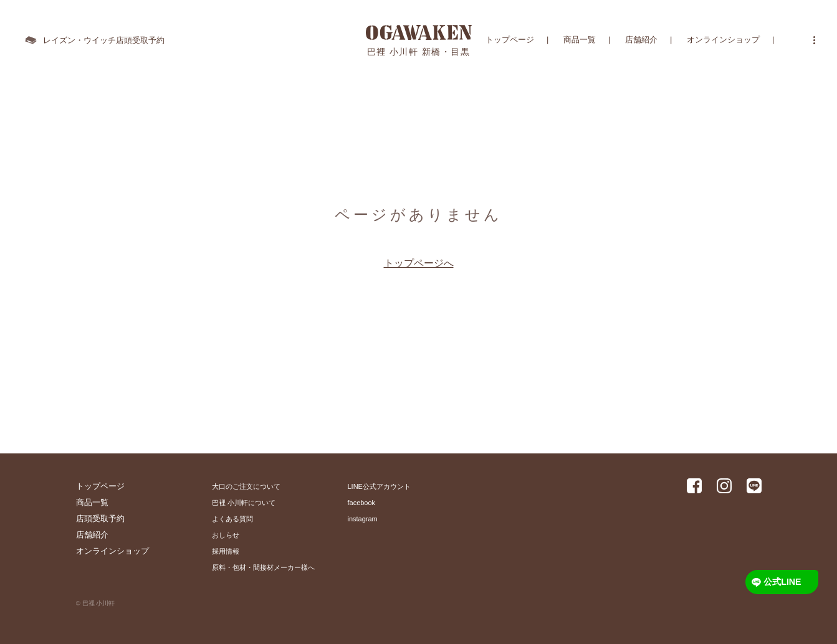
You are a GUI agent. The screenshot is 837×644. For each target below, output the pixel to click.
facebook (362, 503)
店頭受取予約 (100, 519)
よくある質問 (232, 519)
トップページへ (419, 263)
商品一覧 (580, 40)
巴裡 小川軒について (244, 503)
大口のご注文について (246, 486)
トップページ (510, 40)
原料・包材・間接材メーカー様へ (263, 567)
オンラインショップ (723, 40)
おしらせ (226, 535)
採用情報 (226, 551)
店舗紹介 (641, 40)
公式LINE (784, 582)
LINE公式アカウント (379, 486)
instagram (363, 519)
